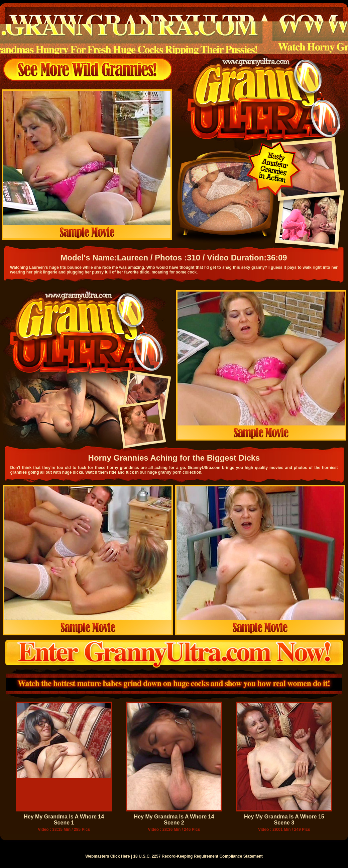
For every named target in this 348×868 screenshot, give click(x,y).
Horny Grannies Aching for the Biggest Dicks (174, 458)
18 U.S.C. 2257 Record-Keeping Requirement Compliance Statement (198, 856)
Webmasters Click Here (107, 856)
